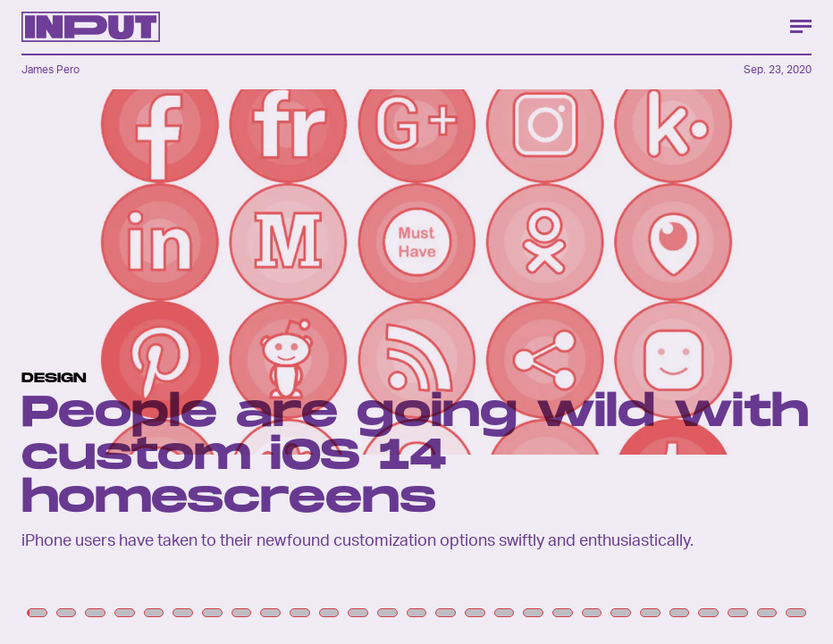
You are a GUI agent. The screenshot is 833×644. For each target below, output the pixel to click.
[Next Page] (554, 322)
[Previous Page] (138, 322)
